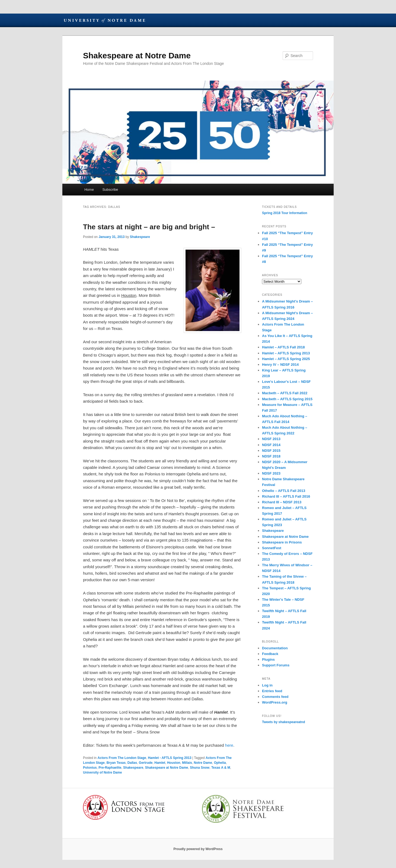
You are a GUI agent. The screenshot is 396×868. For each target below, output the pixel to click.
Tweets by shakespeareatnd (284, 722)
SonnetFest (272, 548)
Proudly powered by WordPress (198, 849)
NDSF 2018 (271, 456)
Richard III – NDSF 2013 (282, 502)
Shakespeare (140, 237)
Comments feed (275, 697)
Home (89, 190)
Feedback (270, 654)
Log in (267, 685)
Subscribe (110, 190)
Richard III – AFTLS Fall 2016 (286, 496)
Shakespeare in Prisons (282, 542)
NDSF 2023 (271, 473)
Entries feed (272, 691)
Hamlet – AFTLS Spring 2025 (286, 359)
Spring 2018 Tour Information (285, 213)
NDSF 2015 (271, 451)
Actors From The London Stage (122, 758)
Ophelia (220, 763)
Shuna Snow (200, 768)
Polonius (90, 768)
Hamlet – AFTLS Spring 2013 (286, 353)
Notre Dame (203, 763)
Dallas (132, 763)
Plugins (268, 659)
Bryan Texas (116, 763)
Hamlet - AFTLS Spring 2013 (170, 758)
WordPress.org (275, 702)
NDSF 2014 (271, 445)
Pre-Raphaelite (110, 768)
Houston (174, 763)
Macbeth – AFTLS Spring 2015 (287, 399)
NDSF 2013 (271, 439)
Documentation (275, 648)
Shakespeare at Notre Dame (137, 55)
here (229, 745)
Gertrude (146, 763)
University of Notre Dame (104, 20)
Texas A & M (221, 768)
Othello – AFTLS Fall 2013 (284, 491)
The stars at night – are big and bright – (149, 227)
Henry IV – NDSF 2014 (280, 365)
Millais (187, 763)
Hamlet (160, 763)
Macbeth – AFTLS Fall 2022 (285, 393)
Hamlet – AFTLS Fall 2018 (283, 347)
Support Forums (276, 665)
